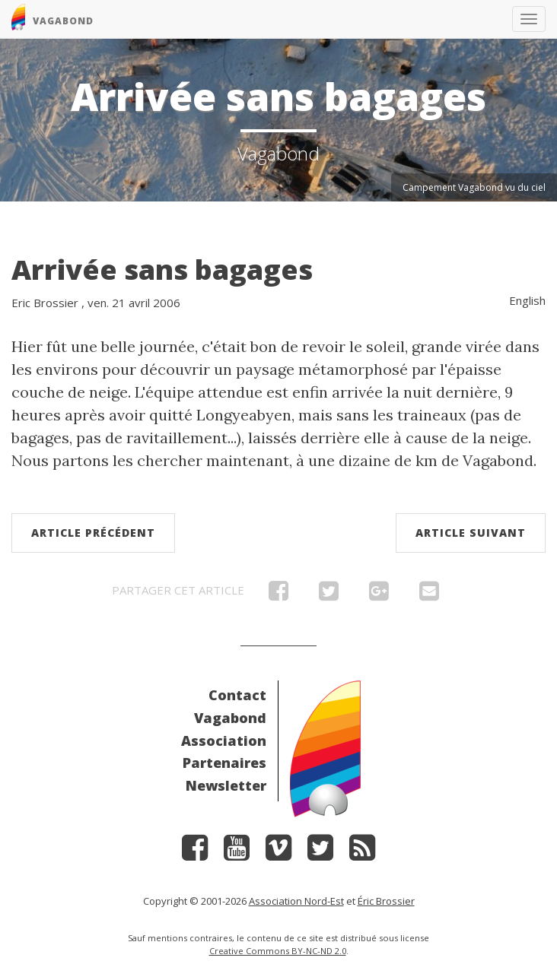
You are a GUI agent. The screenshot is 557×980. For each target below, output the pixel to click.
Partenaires (224, 763)
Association (224, 741)
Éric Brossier (386, 901)
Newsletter (226, 785)
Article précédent (93, 533)
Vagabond (230, 718)
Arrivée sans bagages (162, 270)
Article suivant (471, 533)
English (527, 300)
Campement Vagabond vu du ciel (474, 187)
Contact (237, 695)
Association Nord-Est (296, 901)
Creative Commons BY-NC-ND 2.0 (278, 951)
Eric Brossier (45, 303)
